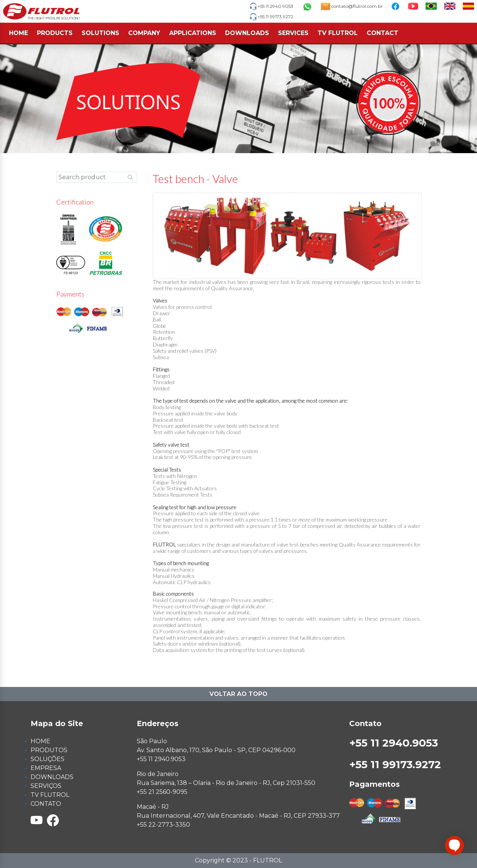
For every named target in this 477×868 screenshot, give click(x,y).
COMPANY (144, 33)
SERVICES (293, 33)
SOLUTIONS (100, 33)
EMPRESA (46, 768)
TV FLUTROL (338, 33)
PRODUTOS (49, 750)
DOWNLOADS (247, 33)
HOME (18, 33)
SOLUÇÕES (48, 759)
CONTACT (383, 33)
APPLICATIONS (193, 33)
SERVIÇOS (46, 786)
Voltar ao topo (238, 694)
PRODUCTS (55, 33)
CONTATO (46, 804)
